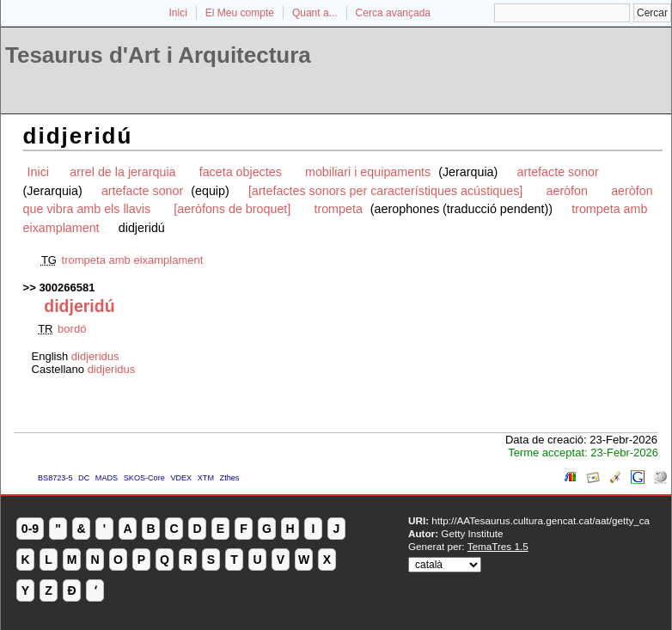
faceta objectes (241, 172)
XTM (206, 478)
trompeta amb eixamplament (133, 260)
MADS (107, 478)
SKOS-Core (144, 478)
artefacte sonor (557, 172)
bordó (72, 329)
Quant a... (315, 13)
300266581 (67, 287)
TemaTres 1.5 (498, 546)
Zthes (230, 478)
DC (84, 478)
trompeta (338, 209)
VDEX (181, 478)
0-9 (30, 529)
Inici (178, 13)
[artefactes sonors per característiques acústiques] (385, 191)
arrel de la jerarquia (122, 172)
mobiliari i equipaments (370, 172)
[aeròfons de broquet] (232, 209)
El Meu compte (240, 13)
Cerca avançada (393, 13)
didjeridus (95, 356)
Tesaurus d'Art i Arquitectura (158, 55)
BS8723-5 (55, 478)
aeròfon (568, 191)
